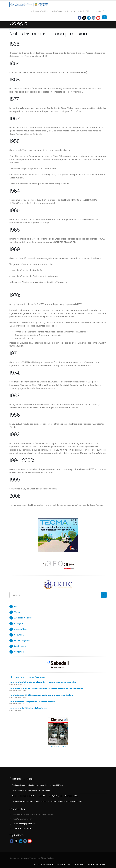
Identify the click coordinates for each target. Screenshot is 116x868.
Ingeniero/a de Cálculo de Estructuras (28, 708)
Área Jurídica (20, 629)
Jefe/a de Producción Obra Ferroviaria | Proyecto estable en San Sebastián (46, 689)
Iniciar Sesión (99, 11)
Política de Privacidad (43, 865)
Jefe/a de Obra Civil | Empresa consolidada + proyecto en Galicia (41, 695)
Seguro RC (19, 635)
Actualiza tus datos (23, 618)
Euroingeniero (21, 646)
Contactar (70, 11)
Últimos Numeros (58, 747)
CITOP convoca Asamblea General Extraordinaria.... (31, 790)
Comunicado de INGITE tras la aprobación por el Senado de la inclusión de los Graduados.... (48, 801)
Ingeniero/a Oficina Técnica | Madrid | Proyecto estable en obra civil (43, 682)
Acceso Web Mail (40, 11)
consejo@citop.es (27, 824)
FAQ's (17, 606)
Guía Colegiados (22, 640)
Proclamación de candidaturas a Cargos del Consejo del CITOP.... (37, 785)
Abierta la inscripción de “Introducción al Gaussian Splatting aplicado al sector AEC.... (45, 796)
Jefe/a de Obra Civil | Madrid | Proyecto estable (32, 702)
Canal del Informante (22, 828)
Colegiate (19, 623)
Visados (18, 612)
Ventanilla (19, 652)
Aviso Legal (60, 865)
